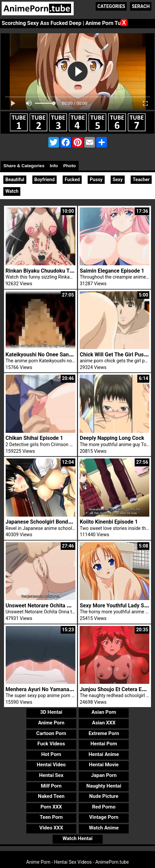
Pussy (96, 180)
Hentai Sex (51, 775)
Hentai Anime (104, 754)
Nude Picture (104, 796)
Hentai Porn (104, 744)
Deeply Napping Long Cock (112, 438)
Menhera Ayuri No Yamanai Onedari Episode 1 (61, 689)
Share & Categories (24, 166)
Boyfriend (44, 180)
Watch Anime (104, 828)
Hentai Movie (104, 765)
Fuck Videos (51, 744)
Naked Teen (51, 796)
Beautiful (15, 180)
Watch (12, 191)
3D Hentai (51, 712)
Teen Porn (51, 817)
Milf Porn (51, 786)
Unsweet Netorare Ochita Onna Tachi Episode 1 (62, 606)
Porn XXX (51, 807)
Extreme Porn (104, 733)
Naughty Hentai (104, 786)
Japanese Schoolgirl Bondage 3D (45, 522)
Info (54, 166)
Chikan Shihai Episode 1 (34, 438)
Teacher (141, 180)
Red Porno (104, 807)
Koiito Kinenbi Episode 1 (109, 522)
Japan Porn (104, 775)
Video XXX (51, 828)
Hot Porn (51, 754)
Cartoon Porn (51, 733)
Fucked (72, 180)
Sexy (118, 180)
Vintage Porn (104, 817)
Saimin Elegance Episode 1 (112, 271)
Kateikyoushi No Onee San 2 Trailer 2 (50, 355)
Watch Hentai (77, 838)
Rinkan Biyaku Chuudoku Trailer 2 (46, 271)
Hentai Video (51, 765)
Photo (70, 166)
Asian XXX (104, 723)
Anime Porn (51, 723)
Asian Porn (104, 712)
